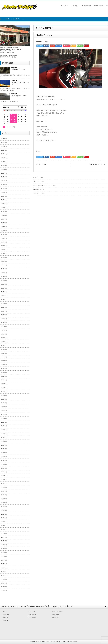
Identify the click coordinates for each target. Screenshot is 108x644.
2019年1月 (4, 472)
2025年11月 (4, 158)
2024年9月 (4, 211)
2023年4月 (4, 277)
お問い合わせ (75, 6)
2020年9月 (4, 395)
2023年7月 (4, 265)
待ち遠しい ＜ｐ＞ (96, 164)
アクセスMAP (65, 6)
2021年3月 (4, 372)
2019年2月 (4, 468)
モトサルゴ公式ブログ (57, 612)
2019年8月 (4, 445)
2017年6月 (4, 545)
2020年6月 (4, 407)
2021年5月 (4, 365)
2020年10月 (4, 392)
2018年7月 (4, 495)
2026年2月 (4, 146)
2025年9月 (4, 166)
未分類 (8, 19)
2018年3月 (4, 510)
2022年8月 (4, 307)
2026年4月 (4, 139)
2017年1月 (4, 564)
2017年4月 (4, 552)
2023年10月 (4, 254)
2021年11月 (4, 342)
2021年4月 (4, 368)
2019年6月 (4, 453)
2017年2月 (4, 560)
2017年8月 (4, 537)
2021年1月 (4, 380)
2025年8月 (4, 169)
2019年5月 (4, 457)
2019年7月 (4, 449)
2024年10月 (4, 208)
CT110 (38, 151)
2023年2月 (4, 284)
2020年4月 (4, 415)
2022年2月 (4, 330)
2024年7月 (4, 219)
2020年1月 (4, 426)
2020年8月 (4, 399)
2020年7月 (4, 403)
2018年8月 (4, 491)
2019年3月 (4, 464)
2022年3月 (4, 326)
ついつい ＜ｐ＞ (39, 193)
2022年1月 (4, 334)
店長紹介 (5, 612)
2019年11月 (4, 434)
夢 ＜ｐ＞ (43, 164)
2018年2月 (4, 514)
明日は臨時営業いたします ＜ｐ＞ (44, 185)
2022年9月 (4, 303)
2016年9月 (4, 579)
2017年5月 (4, 549)
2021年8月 (4, 353)
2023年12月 (4, 246)
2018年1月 (4, 518)
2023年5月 (4, 273)
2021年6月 (4, 361)
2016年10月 (4, 575)
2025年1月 (4, 196)
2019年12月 (4, 430)
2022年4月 (4, 323)
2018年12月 (4, 476)
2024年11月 (4, 204)
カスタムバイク (31, 612)
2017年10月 (4, 529)
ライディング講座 (32, 617)
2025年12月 (4, 154)
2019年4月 (4, 460)
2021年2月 (4, 376)
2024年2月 (4, 238)
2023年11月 (4, 250)
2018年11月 (4, 480)
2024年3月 (4, 234)
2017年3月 (4, 556)
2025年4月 (4, 185)
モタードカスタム (32, 615)
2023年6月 (4, 269)
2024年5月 (4, 227)
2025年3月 (4, 188)
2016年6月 (4, 591)
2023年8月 (4, 261)
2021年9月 (4, 349)
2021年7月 (4, 357)
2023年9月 (4, 257)
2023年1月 (4, 288)
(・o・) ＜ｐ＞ (38, 177)
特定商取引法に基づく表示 (101, 6)
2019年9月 (4, 441)
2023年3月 (4, 280)
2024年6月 (4, 223)
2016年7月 (4, 587)
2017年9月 (4, 533)
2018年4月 (4, 506)
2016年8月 (4, 583)
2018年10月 (4, 483)
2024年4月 (4, 231)
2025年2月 (4, 192)
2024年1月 (4, 242)
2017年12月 (4, 522)
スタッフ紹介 (6, 615)
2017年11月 (4, 526)
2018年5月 (4, 503)
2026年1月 (4, 150)
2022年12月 (4, 292)
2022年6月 (4, 315)
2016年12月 (4, 568)
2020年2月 (4, 422)
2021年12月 (4, 338)
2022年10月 (4, 300)
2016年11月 (4, 572)
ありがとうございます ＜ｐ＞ (20, 83)
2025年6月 (4, 177)
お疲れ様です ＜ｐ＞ (18, 69)
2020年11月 (4, 388)
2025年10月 (4, 162)
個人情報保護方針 (86, 6)
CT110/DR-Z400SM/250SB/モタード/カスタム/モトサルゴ (52, 642)
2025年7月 (4, 173)
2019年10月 (4, 438)
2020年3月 (4, 418)
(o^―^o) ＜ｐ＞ (39, 189)
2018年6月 (4, 499)
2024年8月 (4, 215)
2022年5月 (4, 319)
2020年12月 (4, 384)
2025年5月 (4, 181)
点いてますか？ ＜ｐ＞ (19, 96)
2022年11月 (4, 296)
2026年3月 (4, 142)
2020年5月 (4, 411)
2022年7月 (4, 311)
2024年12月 (4, 200)
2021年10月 (4, 346)
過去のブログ (6, 620)
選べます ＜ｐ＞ (39, 181)
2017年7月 (4, 541)
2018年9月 (4, 487)
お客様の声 (6, 617)
